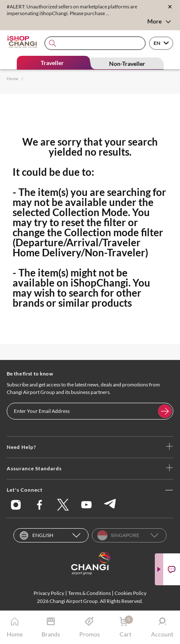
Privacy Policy (49, 593)
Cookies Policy (130, 593)
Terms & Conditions (89, 593)
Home (12, 78)
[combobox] (95, 43)
